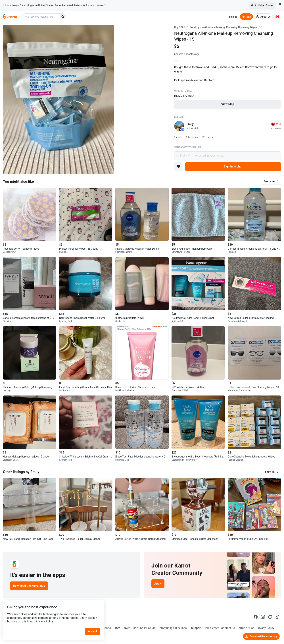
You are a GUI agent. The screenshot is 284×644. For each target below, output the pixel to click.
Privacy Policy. (49, 616)
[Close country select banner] (280, 4)
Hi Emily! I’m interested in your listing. (228, 156)
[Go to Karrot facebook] (256, 617)
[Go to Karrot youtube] (270, 617)
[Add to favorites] (179, 167)
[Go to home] (10, 17)
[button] (271, 181)
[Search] (62, 17)
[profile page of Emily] (179, 126)
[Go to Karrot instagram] (263, 617)
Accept (94, 626)
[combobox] (41, 17)
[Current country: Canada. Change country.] (277, 17)
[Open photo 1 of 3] (58, 100)
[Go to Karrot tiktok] (277, 617)
